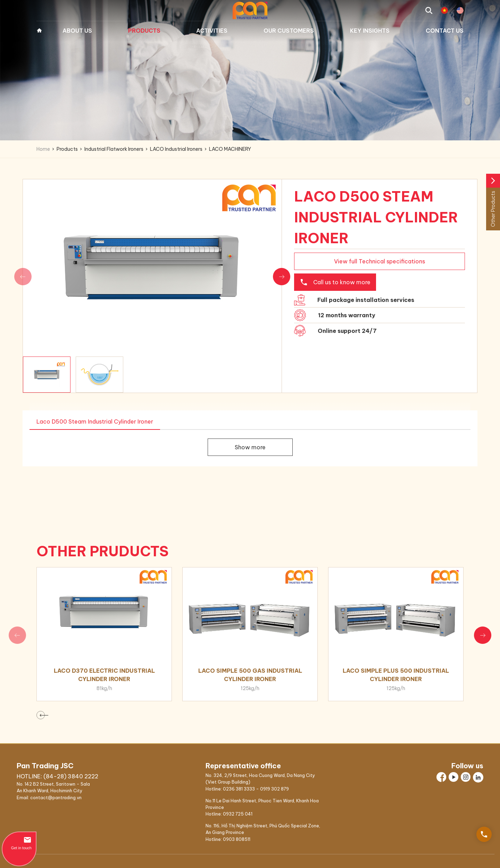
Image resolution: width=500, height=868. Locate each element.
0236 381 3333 (239, 789)
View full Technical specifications (380, 261)
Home (39, 31)
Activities (212, 31)
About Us (77, 31)
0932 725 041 (238, 814)
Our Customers (289, 31)
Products (144, 31)
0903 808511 (237, 839)
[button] (282, 277)
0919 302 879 (274, 789)
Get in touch (19, 843)
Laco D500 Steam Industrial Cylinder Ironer (95, 421)
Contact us (445, 31)
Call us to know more (335, 282)
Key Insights (370, 31)
